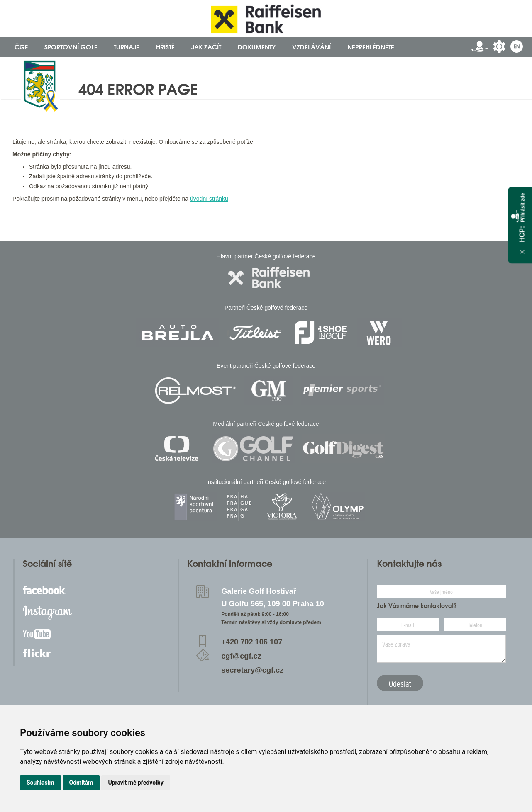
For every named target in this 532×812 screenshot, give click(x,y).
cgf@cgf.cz (241, 656)
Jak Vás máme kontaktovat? (417, 606)
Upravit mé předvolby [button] (135, 783)
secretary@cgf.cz (252, 670)
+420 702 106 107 (252, 642)
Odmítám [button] (81, 783)
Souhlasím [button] (40, 783)
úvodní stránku (209, 199)
